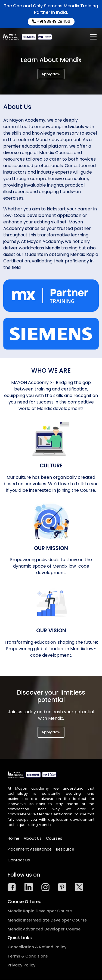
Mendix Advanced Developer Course (44, 929)
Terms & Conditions (28, 956)
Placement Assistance (30, 849)
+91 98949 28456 (51, 21)
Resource (65, 849)
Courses (54, 838)
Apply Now (51, 74)
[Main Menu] (93, 37)
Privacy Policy (21, 965)
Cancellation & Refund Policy (37, 947)
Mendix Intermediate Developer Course (47, 920)
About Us (33, 838)
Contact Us (19, 860)
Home (13, 838)
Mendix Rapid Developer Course (40, 911)
